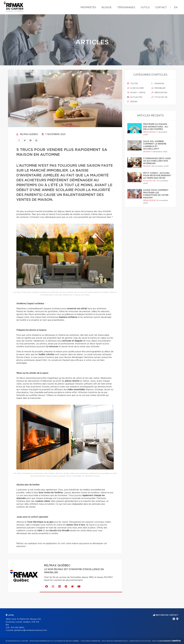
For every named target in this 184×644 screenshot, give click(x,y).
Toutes (133, 84)
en (176, 7)
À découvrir (135, 88)
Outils (145, 7)
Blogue (107, 7)
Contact (161, 7)
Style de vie (159, 97)
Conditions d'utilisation (140, 641)
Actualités (135, 97)
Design (132, 102)
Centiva (176, 641)
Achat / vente (136, 93)
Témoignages (126, 7)
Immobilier (158, 88)
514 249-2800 (17, 628)
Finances (158, 84)
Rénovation (159, 93)
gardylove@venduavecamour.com (31, 630)
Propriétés (88, 7)
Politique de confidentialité (115, 641)
